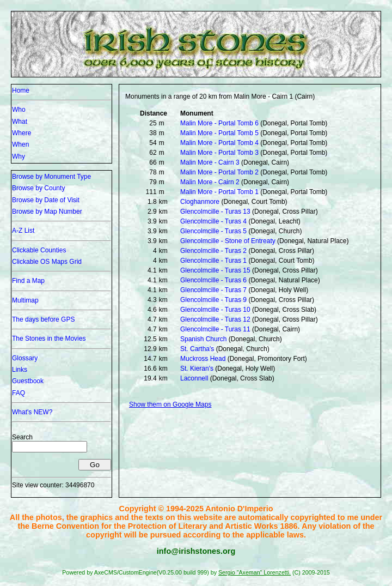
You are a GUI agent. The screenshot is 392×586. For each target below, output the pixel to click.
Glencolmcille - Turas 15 (215, 270)
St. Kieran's (197, 368)
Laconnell (194, 378)
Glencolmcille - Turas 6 (213, 280)
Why (19, 156)
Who (19, 110)
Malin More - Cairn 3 (210, 162)
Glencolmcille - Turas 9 (213, 300)
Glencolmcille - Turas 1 (213, 261)
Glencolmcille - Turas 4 (213, 221)
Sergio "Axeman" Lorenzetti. (255, 572)
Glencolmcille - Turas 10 (215, 310)
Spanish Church (203, 339)
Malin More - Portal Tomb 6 (219, 123)
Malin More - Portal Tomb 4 (219, 143)
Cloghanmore (200, 202)
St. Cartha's (197, 349)
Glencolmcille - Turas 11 (215, 329)
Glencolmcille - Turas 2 (213, 251)
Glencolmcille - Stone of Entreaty (228, 241)
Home (21, 90)
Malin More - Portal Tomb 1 (219, 192)
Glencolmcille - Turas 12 (215, 319)
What (20, 122)
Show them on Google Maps (170, 404)
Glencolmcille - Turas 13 (215, 212)
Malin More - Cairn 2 (210, 182)
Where (22, 133)
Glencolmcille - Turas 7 (213, 290)
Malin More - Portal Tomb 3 (219, 153)
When (20, 144)
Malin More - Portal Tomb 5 (219, 133)
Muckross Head (203, 359)
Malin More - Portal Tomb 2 (219, 172)
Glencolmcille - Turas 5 (213, 231)
